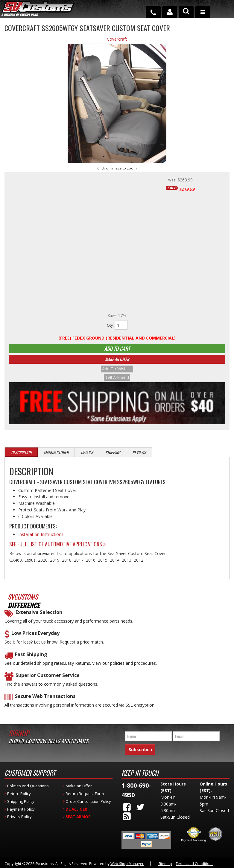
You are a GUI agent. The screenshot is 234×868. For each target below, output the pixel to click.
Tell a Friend (117, 382)
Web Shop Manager (127, 863)
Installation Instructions (41, 539)
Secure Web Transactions (45, 701)
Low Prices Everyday (35, 638)
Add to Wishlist (117, 375)
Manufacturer (56, 457)
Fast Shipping (31, 659)
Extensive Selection (39, 617)
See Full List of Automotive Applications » (58, 548)
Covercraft (117, 39)
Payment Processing (193, 840)
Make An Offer (117, 365)
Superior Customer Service (48, 680)
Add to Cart (117, 351)
